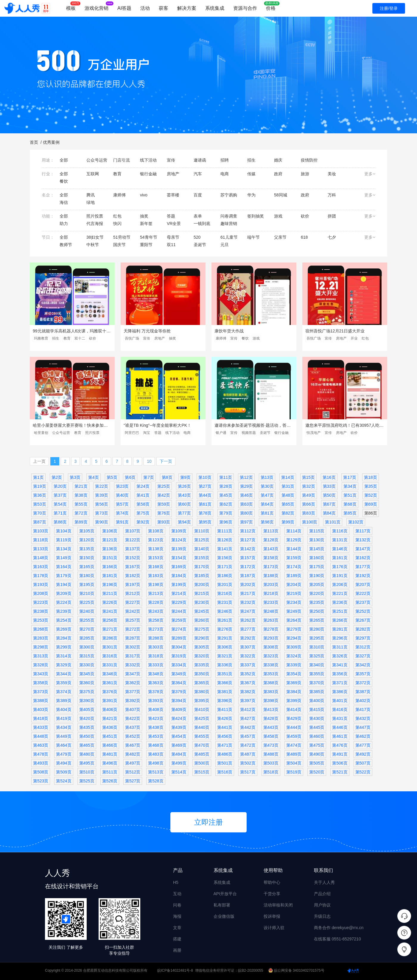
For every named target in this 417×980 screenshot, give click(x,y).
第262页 (248, 620)
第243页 (156, 611)
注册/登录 (389, 8)
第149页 (64, 558)
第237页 (363, 602)
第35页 (371, 486)
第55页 (81, 504)
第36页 (40, 495)
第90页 (102, 522)
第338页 (271, 665)
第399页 (294, 701)
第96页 (226, 522)
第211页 (110, 593)
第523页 (41, 781)
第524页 (64, 781)
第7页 (149, 477)
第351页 (225, 674)
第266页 (340, 620)
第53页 (40, 504)
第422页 (133, 718)
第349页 (179, 674)
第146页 (340, 549)
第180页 (87, 576)
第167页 (133, 567)
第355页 (317, 674)
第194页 (64, 584)
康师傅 (221, 338)
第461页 (340, 736)
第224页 (64, 602)
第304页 (179, 647)
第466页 (110, 745)
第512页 (133, 772)
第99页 (288, 522)
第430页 (317, 718)
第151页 (110, 558)
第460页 (317, 736)
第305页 (202, 647)
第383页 (271, 692)
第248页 (271, 611)
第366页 (225, 683)
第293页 (271, 638)
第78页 (205, 513)
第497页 (133, 763)
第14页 (288, 477)
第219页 (294, 593)
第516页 (225, 772)
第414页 (294, 709)
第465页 (87, 745)
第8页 (167, 477)
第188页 (271, 576)
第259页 (179, 620)
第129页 (294, 540)
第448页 (41, 736)
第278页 (271, 629)
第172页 (248, 567)
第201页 (225, 584)
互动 (177, 894)
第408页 (156, 709)
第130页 (317, 540)
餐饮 (245, 338)
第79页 (226, 513)
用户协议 (322, 905)
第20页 (60, 486)
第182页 (133, 576)
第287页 (133, 638)
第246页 (225, 611)
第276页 (225, 629)
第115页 (317, 531)
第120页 (87, 540)
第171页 (225, 567)
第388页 (41, 701)
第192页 (363, 576)
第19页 (40, 486)
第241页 (110, 611)
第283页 (41, 638)
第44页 (205, 495)
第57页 (122, 504)
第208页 (41, 593)
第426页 (225, 718)
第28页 (226, 486)
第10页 (205, 477)
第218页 (271, 593)
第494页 (64, 763)
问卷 (177, 905)
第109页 (179, 531)
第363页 (156, 683)
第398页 (271, 701)
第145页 (317, 549)
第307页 (248, 647)
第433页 (41, 727)
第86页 (371, 513)
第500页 (202, 763)
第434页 (64, 727)
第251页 (340, 611)
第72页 (81, 513)
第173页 (271, 567)
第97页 (247, 522)
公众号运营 (61, 433)
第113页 (271, 531)
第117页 (363, 531)
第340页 (317, 665)
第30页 (267, 486)
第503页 (271, 763)
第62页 (226, 504)
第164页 (64, 567)
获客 (164, 8)
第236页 (340, 602)
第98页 (267, 522)
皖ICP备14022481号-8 (175, 970)
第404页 (64, 709)
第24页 (143, 486)
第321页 (225, 656)
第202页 (248, 584)
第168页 (156, 567)
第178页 (41, 576)
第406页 (110, 709)
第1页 (38, 477)
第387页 (363, 692)
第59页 (164, 504)
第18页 (371, 477)
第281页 (340, 629)
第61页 (205, 504)
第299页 (64, 647)
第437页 (133, 727)
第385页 (317, 692)
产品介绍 (322, 894)
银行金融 (281, 433)
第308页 (271, 647)
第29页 (247, 486)
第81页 (267, 513)
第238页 (41, 611)
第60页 (184, 504)
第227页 (133, 602)
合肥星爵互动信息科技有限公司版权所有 (115, 970)
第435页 (87, 727)
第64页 (267, 504)
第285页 (87, 638)
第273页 (156, 629)
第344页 (64, 674)
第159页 (294, 558)
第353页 (271, 674)
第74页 (122, 513)
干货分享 (272, 894)
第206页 (340, 584)
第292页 (248, 638)
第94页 (184, 522)
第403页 (41, 709)
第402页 (363, 701)
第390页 (87, 701)
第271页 (110, 629)
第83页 (309, 513)
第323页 (271, 656)
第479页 (64, 754)
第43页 (184, 495)
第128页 (271, 540)
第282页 (363, 629)
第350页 (202, 674)
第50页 (329, 495)
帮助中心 (272, 882)
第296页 (340, 638)
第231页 (225, 602)
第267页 (363, 620)
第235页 (317, 602)
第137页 (133, 549)
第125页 (202, 540)
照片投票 (92, 433)
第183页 (156, 576)
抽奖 (172, 338)
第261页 (225, 620)
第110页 (202, 531)
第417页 (363, 709)
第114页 (294, 531)
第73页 (102, 513)
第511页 (110, 772)
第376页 (110, 692)
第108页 (156, 531)
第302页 (133, 647)
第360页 (87, 683)
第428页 (271, 718)
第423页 (156, 718)
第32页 (309, 486)
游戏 (256, 338)
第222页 (363, 593)
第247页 (248, 611)
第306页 (225, 647)
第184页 (179, 576)
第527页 (133, 781)
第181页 (110, 576)
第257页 (133, 620)
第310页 (317, 647)
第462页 (363, 736)
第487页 (248, 754)
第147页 (363, 549)
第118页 (41, 540)
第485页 (202, 754)
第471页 (225, 745)
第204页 (294, 584)
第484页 (179, 754)
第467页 (133, 745)
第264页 (294, 620)
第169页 (179, 567)
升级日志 (322, 916)
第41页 (143, 495)
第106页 (110, 531)
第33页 (329, 486)
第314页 (64, 656)
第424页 (179, 718)
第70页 (40, 513)
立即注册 (208, 822)
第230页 (202, 602)
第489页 (294, 754)
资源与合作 (245, 8)
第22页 (102, 486)
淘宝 (147, 433)
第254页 (64, 620)
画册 (177, 950)
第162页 (363, 558)
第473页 (271, 745)
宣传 (147, 338)
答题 (158, 433)
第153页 (156, 558)
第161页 (340, 558)
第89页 (81, 522)
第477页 (363, 745)
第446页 (340, 727)
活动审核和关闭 (278, 905)
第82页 (288, 513)
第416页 (340, 709)
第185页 (202, 576)
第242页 (133, 611)
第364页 (179, 683)
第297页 (363, 638)
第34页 (350, 486)
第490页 (317, 754)
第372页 (363, 683)
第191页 (340, 576)
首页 (34, 142)
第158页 (271, 558)
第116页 (340, 531)
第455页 (202, 736)
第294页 (294, 638)
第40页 (122, 495)
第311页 (340, 647)
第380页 (202, 692)
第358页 (41, 683)
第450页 (87, 736)
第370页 (317, 683)
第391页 (110, 701)
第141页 (225, 549)
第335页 (202, 665)
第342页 (363, 665)
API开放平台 (225, 894)
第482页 (133, 754)
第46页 (247, 495)
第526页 (110, 781)
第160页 (317, 558)
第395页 (202, 701)
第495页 (87, 763)
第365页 (202, 683)
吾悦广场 (132, 338)
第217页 (248, 593)
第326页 (340, 656)
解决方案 (187, 8)
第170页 (202, 567)
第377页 (133, 692)
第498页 (156, 763)
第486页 (225, 754)
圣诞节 (265, 433)
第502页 (248, 763)
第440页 (202, 727)
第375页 (87, 692)
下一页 (166, 461)
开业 (354, 338)
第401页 (340, 701)
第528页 (156, 781)
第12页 (246, 477)
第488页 (271, 754)
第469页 (179, 745)
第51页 (350, 495)
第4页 (94, 477)
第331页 (110, 665)
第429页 (294, 718)
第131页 (340, 540)
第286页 (110, 638)
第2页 (57, 477)
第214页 (179, 593)
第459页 (294, 736)
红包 (365, 338)
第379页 (179, 692)
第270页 (87, 629)
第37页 (60, 495)
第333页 (156, 665)
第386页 (340, 692)
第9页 (186, 477)
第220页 (317, 593)
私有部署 (222, 905)
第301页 (110, 647)
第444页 (294, 727)
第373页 (41, 692)
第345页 (87, 674)
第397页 (248, 701)
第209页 (64, 593)
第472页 (248, 745)
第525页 (87, 781)
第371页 (340, 683)
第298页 (41, 647)
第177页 (363, 567)
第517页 (248, 772)
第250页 (317, 611)
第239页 (64, 611)
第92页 (143, 522)
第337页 (248, 665)
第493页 (41, 763)
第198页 (156, 584)
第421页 (110, 718)
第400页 (317, 701)
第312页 (363, 647)
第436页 (110, 727)
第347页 (133, 674)
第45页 (226, 495)
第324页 (294, 656)
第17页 (350, 477)
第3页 (75, 477)
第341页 (340, 665)
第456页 (225, 736)
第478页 (41, 754)
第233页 (271, 602)
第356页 (340, 674)
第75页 (143, 513)
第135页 (87, 549)
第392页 (133, 701)
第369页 (294, 683)
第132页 (363, 540)
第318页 (156, 656)
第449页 (64, 736)
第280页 (317, 629)
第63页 (247, 504)
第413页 (271, 709)
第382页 (248, 692)
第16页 (329, 477)
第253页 (41, 620)
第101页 (333, 522)
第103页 (41, 531)
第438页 (156, 727)
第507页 (363, 763)
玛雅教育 (41, 338)
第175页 (317, 567)
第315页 (87, 656)
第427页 (248, 718)
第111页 (225, 531)
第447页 (363, 727)
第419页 (64, 718)
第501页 (225, 763)
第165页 (87, 567)
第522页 (363, 772)
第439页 (179, 727)
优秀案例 (51, 142)
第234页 (294, 602)
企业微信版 (224, 916)
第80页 (247, 513)
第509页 (64, 772)
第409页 (179, 709)
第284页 (64, 638)
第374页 (64, 692)
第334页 (179, 665)
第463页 (41, 745)
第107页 (133, 531)
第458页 (271, 736)
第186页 (225, 576)
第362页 (133, 683)
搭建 (177, 939)
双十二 (80, 338)
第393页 (156, 701)
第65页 (288, 504)
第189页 (294, 576)
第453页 (156, 736)
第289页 (179, 638)
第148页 (41, 558)
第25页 (164, 486)
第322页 (248, 656)
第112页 (248, 531)
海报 (177, 916)
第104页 (64, 531)
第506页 (340, 763)
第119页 (64, 540)
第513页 (156, 772)
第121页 (110, 540)
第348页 (156, 674)
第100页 (310, 522)
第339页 (294, 665)
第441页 (225, 727)
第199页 (179, 584)
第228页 (156, 602)
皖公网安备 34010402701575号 (297, 970)
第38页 (81, 495)
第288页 (156, 638)
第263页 (271, 620)
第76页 (164, 513)
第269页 (64, 629)
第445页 (317, 727)
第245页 (202, 611)
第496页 (110, 763)
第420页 (87, 718)
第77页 (184, 513)
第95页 (205, 522)
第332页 (133, 665)
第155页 (202, 558)
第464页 (64, 745)
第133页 (41, 549)
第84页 (329, 513)
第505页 (317, 763)
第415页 (317, 709)
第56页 (102, 504)
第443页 (271, 727)
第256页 (110, 620)
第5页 (112, 477)
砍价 (93, 338)
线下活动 (172, 433)
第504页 (294, 763)
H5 (176, 882)
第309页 (294, 647)
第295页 (317, 638)
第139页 (179, 549)
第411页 (225, 709)
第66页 (309, 504)
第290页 (202, 638)
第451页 (110, 736)
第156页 (225, 558)
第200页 (202, 584)
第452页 (133, 736)
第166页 (110, 567)
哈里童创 (41, 433)
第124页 (179, 540)
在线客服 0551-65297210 (337, 939)
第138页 (156, 549)
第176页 (340, 567)
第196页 (110, 584)
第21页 (81, 486)
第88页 (60, 522)
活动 (145, 8)
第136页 (110, 549)
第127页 (248, 540)
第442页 (248, 727)
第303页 (156, 647)
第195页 (87, 584)
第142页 (248, 549)
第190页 (317, 576)
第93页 (164, 522)
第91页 (122, 522)
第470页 (202, 745)
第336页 (225, 665)
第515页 (202, 772)
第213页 (156, 593)
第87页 (40, 522)
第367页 (248, 683)
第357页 (363, 674)
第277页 (248, 629)
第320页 (202, 656)
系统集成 (215, 8)
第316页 (110, 656)
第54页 (60, 504)
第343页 (41, 674)
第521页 (340, 772)
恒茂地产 (314, 433)
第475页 (317, 745)
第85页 (350, 513)
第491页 (340, 754)
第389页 (64, 701)
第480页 (87, 754)
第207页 (363, 584)
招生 (56, 338)
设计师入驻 (274, 928)
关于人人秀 (324, 882)
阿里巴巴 (132, 433)
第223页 (41, 602)
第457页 (248, 736)
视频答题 (249, 433)
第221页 (340, 593)
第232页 (248, 602)
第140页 (202, 549)
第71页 (60, 513)
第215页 (202, 593)
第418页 (41, 718)
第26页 (184, 486)
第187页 (248, 576)
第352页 (248, 674)
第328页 (41, 665)
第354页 (294, 674)
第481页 (110, 754)
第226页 (110, 602)
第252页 (363, 611)
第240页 (87, 611)
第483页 (156, 754)
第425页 (202, 718)
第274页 (179, 629)
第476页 (340, 745)
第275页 (202, 629)
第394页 (179, 701)
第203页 (271, 584)
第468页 (156, 745)
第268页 (41, 629)
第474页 (294, 745)
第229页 (179, 602)
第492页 (363, 754)
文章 (177, 928)
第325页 (317, 656)
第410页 (202, 709)
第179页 (64, 576)
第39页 (102, 495)
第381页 (225, 692)
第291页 (225, 638)
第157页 (248, 558)
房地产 (160, 338)
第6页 (130, 477)
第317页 (133, 656)
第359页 (64, 683)
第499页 (179, 763)
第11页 (226, 477)
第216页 (225, 593)
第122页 (133, 540)
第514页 (179, 772)
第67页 (329, 504)
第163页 (41, 567)
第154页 (179, 558)
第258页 (156, 620)
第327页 (363, 656)
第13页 (267, 477)
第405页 (87, 709)
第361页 (110, 683)
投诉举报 (272, 916)
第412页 (248, 709)
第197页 (133, 584)
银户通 (221, 433)
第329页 (64, 665)
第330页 (87, 665)
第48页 (288, 495)
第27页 (205, 486)
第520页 (317, 772)
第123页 (156, 540)
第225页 (87, 602)
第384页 (294, 692)
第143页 (271, 549)
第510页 (87, 772)
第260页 (202, 620)
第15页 (309, 477)
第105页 (87, 531)
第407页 (133, 709)
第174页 (294, 567)
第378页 (156, 692)
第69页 (371, 504)
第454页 (179, 736)
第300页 (87, 647)
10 (149, 461)
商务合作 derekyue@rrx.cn (339, 928)
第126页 (225, 540)
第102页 (356, 522)
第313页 (41, 656)
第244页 (179, 611)
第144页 (294, 549)
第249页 (294, 611)
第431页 (340, 718)
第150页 (87, 558)
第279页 (294, 629)
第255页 (87, 620)
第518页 (271, 772)
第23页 (122, 486)
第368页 (271, 683)
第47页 (267, 495)
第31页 (288, 486)
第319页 (179, 656)
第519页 (294, 772)
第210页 (87, 593)
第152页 (133, 558)
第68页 (350, 504)
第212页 (133, 593)
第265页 (317, 620)
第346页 (110, 674)
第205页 (317, 584)
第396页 (225, 701)
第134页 (64, 549)
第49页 (309, 495)
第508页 (41, 772)
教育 (67, 338)
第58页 (143, 504)
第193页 (41, 584)
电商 (187, 433)
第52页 (371, 495)
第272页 (133, 629)
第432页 (363, 718)
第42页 (164, 495)
